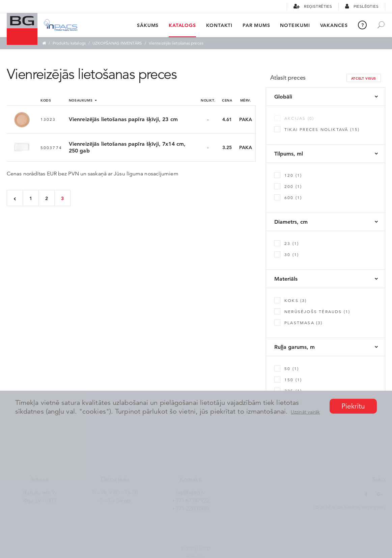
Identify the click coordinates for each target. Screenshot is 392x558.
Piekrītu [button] (353, 406)
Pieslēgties (362, 6)
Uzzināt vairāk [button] (305, 412)
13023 (48, 119)
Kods (46, 100)
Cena (227, 100)
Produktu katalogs (69, 43)
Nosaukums (83, 100)
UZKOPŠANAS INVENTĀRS (117, 43)
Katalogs (182, 25)
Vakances (334, 25)
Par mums (256, 25)
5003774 (51, 148)
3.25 (227, 147)
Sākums (148, 25)
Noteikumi (295, 25)
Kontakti (219, 25)
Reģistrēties (313, 6)
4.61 (227, 119)
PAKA (246, 119)
